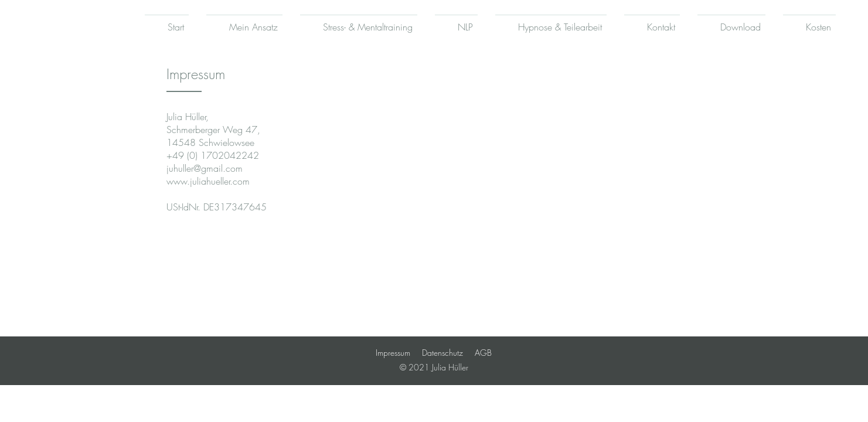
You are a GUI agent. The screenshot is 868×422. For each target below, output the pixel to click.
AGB (483, 353)
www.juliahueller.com (208, 181)
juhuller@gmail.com (205, 168)
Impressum (393, 353)
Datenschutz (442, 353)
